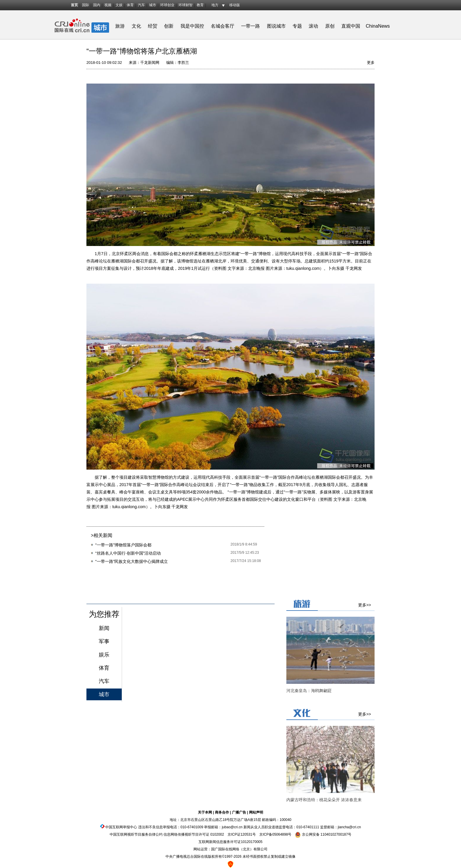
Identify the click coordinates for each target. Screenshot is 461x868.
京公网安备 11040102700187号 (323, 834)
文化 (136, 26)
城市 (153, 5)
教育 (200, 5)
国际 (86, 5)
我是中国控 (192, 26)
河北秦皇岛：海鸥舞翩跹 (309, 691)
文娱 (119, 5)
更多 (371, 63)
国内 (97, 5)
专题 (297, 26)
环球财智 (186, 5)
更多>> (365, 605)
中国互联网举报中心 (121, 827)
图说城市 (276, 26)
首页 (74, 5)
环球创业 (167, 5)
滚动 (313, 26)
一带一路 (250, 26)
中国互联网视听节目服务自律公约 (136, 834)
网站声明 (256, 812)
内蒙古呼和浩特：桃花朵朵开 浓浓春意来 (324, 800)
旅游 (120, 26)
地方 (215, 5)
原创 (330, 26)
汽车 (141, 5)
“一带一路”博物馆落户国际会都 (123, 545)
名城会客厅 (223, 26)
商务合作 (222, 812)
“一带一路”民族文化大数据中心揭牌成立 (132, 561)
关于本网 (205, 812)
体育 (130, 5)
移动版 (235, 5)
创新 (169, 26)
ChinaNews (378, 26)
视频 (108, 5)
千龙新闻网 (150, 63)
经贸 (154, 26)
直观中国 (351, 26)
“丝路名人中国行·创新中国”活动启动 (128, 553)
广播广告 (239, 812)
